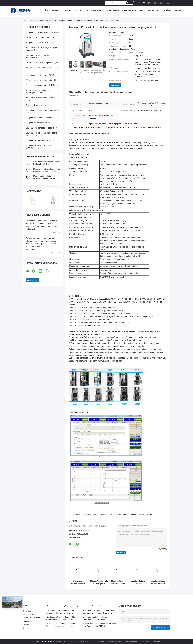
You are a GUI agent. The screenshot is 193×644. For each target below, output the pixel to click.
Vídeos (68, 10)
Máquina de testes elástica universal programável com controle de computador (158, 582)
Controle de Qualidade (133, 10)
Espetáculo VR (81, 10)
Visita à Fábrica (112, 10)
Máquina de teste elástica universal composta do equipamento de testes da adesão (47, 171)
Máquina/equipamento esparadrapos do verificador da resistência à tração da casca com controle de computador (99, 582)
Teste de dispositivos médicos (39, 105)
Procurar (130, 3)
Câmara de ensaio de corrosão (39, 80)
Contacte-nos (154, 10)
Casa (25, 21)
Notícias (168, 10)
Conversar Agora (145, 3)
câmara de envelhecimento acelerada (42, 68)
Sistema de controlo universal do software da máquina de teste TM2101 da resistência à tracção (78, 582)
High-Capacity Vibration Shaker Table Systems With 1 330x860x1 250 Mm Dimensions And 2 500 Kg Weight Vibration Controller (60, 619)
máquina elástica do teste (48, 21)
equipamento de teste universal (88, 515)
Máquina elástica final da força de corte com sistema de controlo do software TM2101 (98, 612)
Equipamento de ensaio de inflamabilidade (37, 56)
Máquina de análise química (38, 140)
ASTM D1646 (77, 325)
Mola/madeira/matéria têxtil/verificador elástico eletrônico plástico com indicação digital (47, 178)
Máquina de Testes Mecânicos (39, 118)
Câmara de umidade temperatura (40, 63)
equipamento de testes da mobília (41, 98)
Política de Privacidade (42, 641)
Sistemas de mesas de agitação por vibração (62, 606)
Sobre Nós (96, 10)
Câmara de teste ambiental (38, 37)
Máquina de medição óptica (38, 123)
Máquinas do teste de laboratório (40, 32)
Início (46, 10)
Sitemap (26, 628)
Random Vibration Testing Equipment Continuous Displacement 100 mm (60, 625)
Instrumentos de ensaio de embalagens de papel (37, 91)
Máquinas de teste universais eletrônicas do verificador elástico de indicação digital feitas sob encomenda (138, 582)
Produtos (57, 10)
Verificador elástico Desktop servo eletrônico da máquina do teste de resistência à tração (96, 619)
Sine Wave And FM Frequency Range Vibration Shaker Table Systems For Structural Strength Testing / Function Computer (61, 612)
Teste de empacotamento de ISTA (41, 85)
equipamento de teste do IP (38, 75)
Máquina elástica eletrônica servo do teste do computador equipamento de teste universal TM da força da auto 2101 (118, 582)
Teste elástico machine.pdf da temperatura (89, 134)
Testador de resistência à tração (139, 515)
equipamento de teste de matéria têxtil (43, 110)
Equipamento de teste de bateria (40, 128)
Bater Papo (115, 85)
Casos (178, 10)
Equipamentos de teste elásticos (114, 515)
